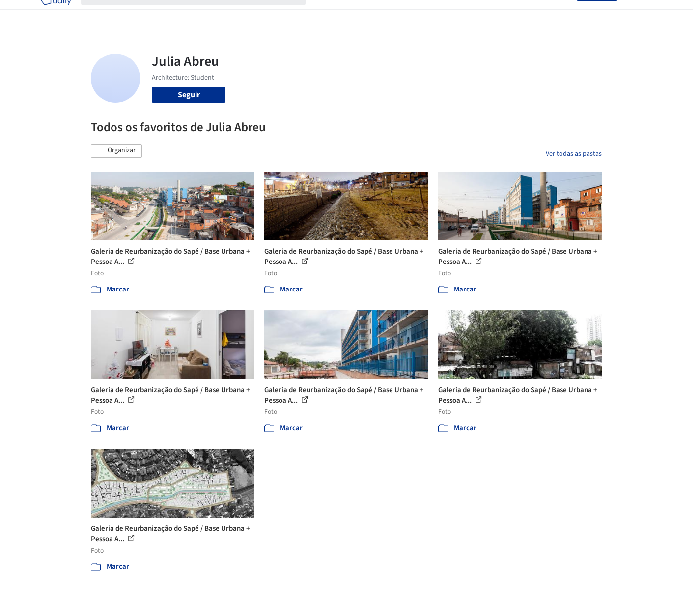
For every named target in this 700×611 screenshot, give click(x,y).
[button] (116, 151)
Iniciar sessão (549, 14)
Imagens (366, 14)
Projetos (330, 14)
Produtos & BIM (414, 14)
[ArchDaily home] (56, 14)
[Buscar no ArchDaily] (201, 14)
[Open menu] (645, 14)
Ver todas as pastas (574, 154)
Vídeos (495, 14)
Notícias (462, 14)
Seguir (189, 95)
